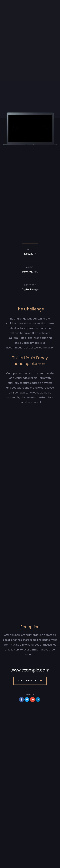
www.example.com (30, 670)
